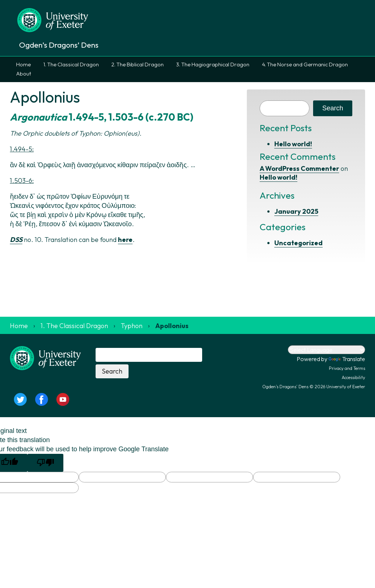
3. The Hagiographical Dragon (213, 65)
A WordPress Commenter (299, 168)
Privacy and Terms (347, 368)
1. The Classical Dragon (71, 65)
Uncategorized (298, 243)
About (24, 74)
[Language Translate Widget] (326, 350)
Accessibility (353, 377)
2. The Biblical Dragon (138, 65)
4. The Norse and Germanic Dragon (305, 65)
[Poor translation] (45, 463)
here (125, 240)
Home (23, 65)
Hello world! (293, 144)
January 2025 (296, 211)
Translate (347, 359)
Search (333, 108)
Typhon (132, 326)
